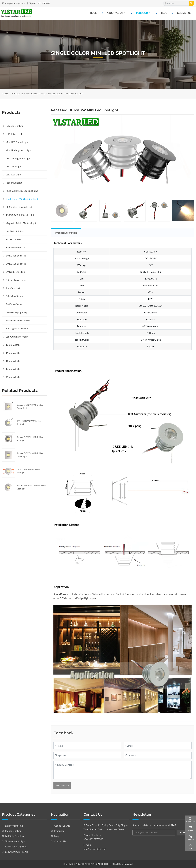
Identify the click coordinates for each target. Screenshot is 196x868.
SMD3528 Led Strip (16, 264)
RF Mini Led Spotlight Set (19, 207)
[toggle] (44, 126)
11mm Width (13, 353)
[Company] (158, 755)
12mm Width (13, 361)
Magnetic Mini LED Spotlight (21, 223)
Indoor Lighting (14, 183)
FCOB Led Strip (14, 239)
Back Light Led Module (18, 320)
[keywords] (176, 3)
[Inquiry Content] (123, 770)
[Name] (87, 746)
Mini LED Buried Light (17, 142)
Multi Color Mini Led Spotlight (22, 191)
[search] (191, 3)
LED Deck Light (14, 166)
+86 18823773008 (41, 3)
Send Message (62, 785)
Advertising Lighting (16, 312)
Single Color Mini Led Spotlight (22, 199)
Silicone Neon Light (16, 280)
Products (142, 13)
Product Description (66, 233)
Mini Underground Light (18, 150)
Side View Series (14, 296)
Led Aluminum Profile (17, 337)
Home (94, 13)
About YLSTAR (115, 13)
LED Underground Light (18, 158)
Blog (164, 13)
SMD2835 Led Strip (16, 255)
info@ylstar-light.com (15, 3)
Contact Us (184, 13)
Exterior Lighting (14, 126)
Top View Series (14, 288)
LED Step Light (13, 174)
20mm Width (13, 377)
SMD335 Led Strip (15, 272)
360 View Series (14, 304)
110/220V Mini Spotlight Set (21, 215)
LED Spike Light (14, 134)
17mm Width (13, 369)
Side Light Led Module (17, 328)
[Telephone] (87, 755)
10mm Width (13, 345)
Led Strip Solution (15, 231)
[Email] (158, 746)
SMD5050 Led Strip (16, 247)
